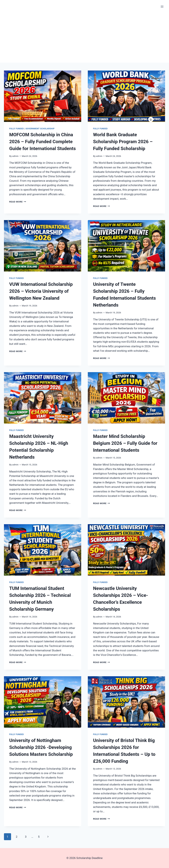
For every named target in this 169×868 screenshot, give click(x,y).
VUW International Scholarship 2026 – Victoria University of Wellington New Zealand (41, 291)
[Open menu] (162, 7)
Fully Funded (17, 129)
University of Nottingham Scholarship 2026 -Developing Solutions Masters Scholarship (41, 747)
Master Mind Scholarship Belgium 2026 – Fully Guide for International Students (125, 443)
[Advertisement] (84, 38)
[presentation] (43, 96)
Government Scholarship (40, 129)
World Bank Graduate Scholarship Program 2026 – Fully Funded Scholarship (123, 142)
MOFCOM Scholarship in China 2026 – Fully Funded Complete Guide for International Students (42, 142)
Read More (18, 202)
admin (15, 156)
